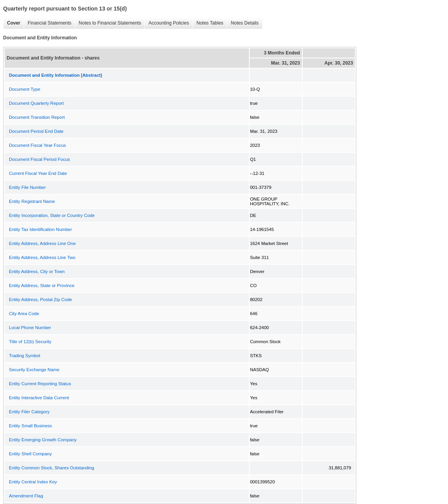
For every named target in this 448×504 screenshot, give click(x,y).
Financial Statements (48, 23)
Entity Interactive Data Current (39, 398)
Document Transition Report (37, 117)
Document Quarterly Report (36, 103)
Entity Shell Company (30, 454)
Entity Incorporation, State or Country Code (52, 215)
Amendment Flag (26, 496)
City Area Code (24, 314)
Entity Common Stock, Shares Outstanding (52, 468)
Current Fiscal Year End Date (38, 173)
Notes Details (243, 23)
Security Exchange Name (34, 370)
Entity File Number (27, 187)
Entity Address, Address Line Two (42, 257)
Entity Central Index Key (33, 482)
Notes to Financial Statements (108, 23)
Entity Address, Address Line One (42, 243)
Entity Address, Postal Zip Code (41, 300)
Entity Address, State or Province (42, 285)
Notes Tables (208, 23)
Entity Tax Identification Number (41, 229)
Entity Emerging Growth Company (43, 440)
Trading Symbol (25, 356)
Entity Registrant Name (32, 201)
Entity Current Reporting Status (40, 384)
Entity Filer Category (29, 412)
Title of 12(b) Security (30, 342)
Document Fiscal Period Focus (40, 159)
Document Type (25, 89)
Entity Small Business (31, 426)
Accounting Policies (167, 23)
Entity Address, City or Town (37, 271)
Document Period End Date (36, 131)
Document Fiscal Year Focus (37, 145)
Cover (12, 23)
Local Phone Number (30, 328)
